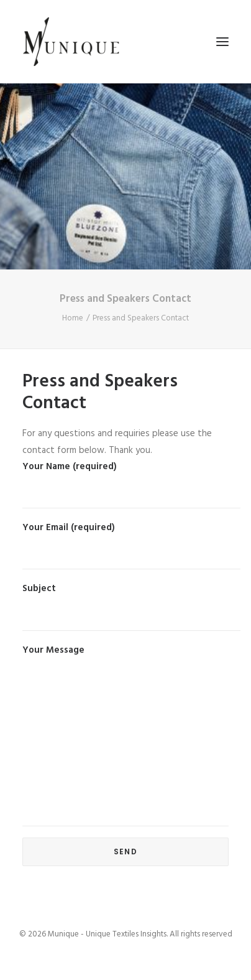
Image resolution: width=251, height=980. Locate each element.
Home (73, 318)
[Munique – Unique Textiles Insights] (71, 42)
